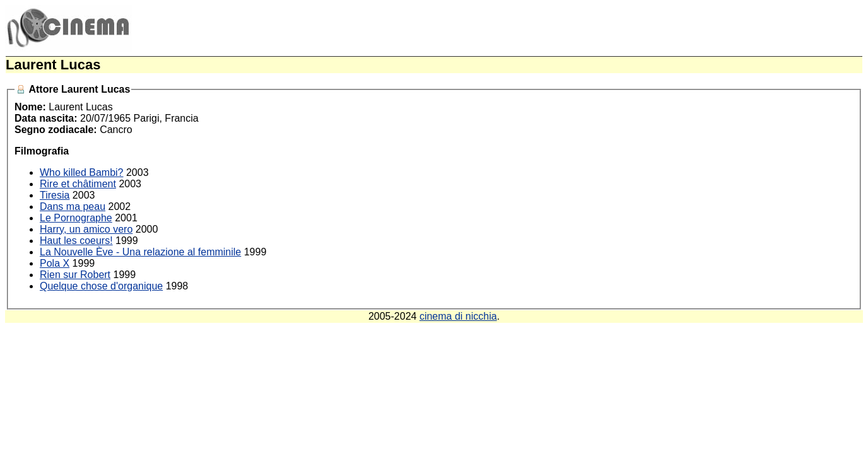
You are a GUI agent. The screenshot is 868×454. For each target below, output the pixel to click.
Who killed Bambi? (82, 172)
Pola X (55, 263)
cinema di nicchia (458, 316)
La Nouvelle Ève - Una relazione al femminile (140, 252)
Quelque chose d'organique (101, 286)
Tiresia (55, 195)
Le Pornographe (76, 218)
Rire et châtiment (78, 184)
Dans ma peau (73, 207)
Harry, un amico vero (86, 229)
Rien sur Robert (75, 275)
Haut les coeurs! (76, 241)
